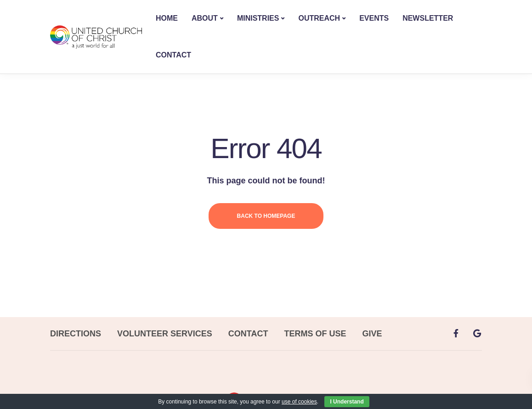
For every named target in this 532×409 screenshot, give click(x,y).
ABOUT (205, 18)
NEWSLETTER (428, 18)
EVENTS (374, 18)
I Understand (347, 402)
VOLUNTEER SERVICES (165, 334)
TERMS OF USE (315, 334)
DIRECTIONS (76, 334)
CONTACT (173, 55)
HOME (167, 18)
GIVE (372, 334)
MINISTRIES (258, 18)
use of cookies (299, 402)
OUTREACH (319, 18)
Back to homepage (266, 216)
